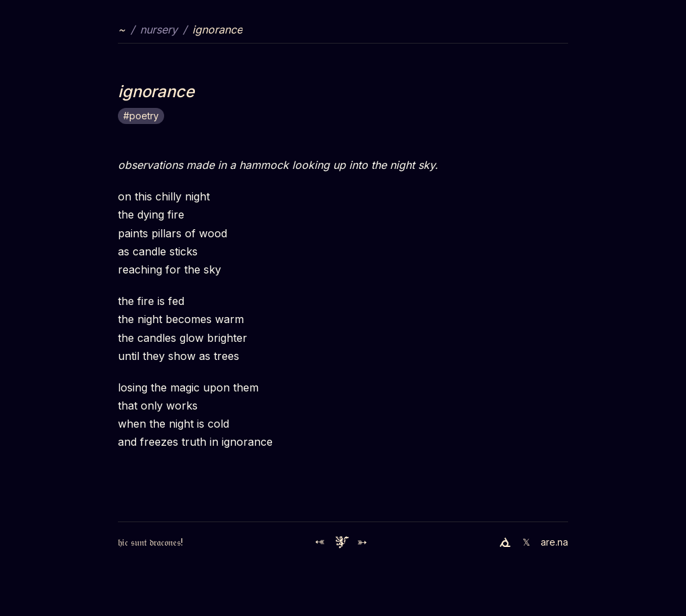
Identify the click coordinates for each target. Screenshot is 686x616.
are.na (554, 542)
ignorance (217, 29)
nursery (159, 29)
